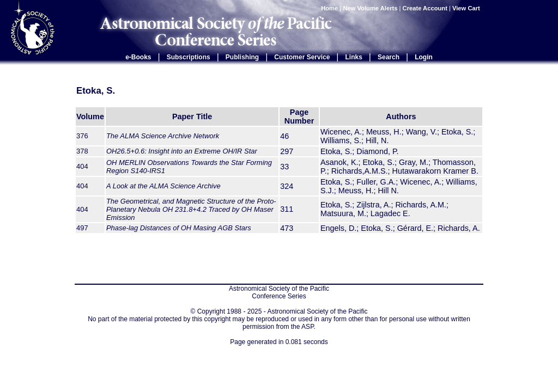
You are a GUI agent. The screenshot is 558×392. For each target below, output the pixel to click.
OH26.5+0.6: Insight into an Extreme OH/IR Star (182, 151)
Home (329, 8)
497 (82, 228)
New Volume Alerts (370, 8)
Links (354, 57)
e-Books (138, 57)
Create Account (425, 8)
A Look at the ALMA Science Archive (163, 186)
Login (424, 57)
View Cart (467, 8)
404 (82, 166)
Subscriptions (189, 57)
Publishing (242, 57)
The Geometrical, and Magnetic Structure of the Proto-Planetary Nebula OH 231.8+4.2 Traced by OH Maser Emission (191, 209)
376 (82, 136)
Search (389, 57)
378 (82, 151)
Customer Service (302, 57)
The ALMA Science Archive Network (163, 136)
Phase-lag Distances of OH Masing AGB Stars (179, 228)
